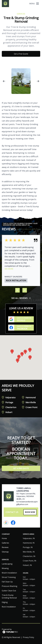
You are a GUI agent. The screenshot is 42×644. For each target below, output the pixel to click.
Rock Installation (9, 607)
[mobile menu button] (38, 4)
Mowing (5, 568)
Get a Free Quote (21, 54)
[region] (21, 81)
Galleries (5, 543)
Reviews (5, 547)
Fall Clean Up (7, 582)
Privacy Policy (28, 637)
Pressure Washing (10, 586)
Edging (5, 602)
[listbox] (21, 81)
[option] (21, 81)
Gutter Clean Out (9, 591)
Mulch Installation (9, 573)
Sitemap (5, 552)
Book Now (30, 512)
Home (4, 538)
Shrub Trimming (9, 577)
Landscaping (7, 564)
